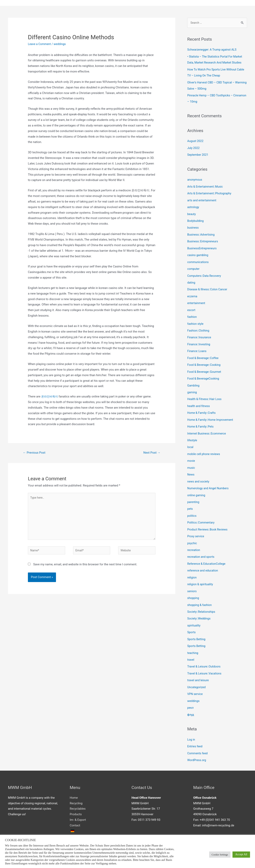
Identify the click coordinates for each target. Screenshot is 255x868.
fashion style (196, 320)
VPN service (195, 683)
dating (191, 279)
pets (190, 501)
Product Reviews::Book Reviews (208, 521)
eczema (192, 293)
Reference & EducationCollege (207, 555)
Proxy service (196, 528)
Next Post (151, 453)
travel (191, 649)
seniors (192, 582)
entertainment (197, 299)
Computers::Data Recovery (205, 273)
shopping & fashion (200, 595)
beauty (192, 212)
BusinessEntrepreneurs (203, 246)
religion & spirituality (201, 575)
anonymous (195, 179)
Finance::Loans (197, 346)
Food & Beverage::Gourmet (205, 367)
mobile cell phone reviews (204, 447)
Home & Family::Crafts (202, 407)
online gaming (197, 488)
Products (76, 802)
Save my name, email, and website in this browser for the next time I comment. (85, 567)
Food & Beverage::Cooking (205, 360)
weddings (61, 44)
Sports (192, 622)
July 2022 (194, 147)
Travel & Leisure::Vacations (205, 662)
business (193, 226)
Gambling (194, 380)
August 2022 (196, 140)
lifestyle (192, 434)
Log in (191, 728)
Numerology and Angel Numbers (209, 481)
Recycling (76, 791)
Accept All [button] (241, 854)
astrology (193, 206)
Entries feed (195, 734)
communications (198, 259)
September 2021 (198, 154)
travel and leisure (199, 669)
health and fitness (199, 400)
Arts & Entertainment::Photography (210, 192)
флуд (191, 703)
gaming (192, 387)
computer (194, 266)
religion (192, 568)
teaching (193, 642)
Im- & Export (78, 807)
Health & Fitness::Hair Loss (205, 394)
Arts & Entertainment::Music (206, 185)
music (191, 461)
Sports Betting (197, 629)
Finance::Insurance (200, 333)
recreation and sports (201, 548)
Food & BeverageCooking (204, 373)
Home (74, 785)
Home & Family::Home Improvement (211, 414)
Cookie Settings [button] (220, 855)
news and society (199, 474)
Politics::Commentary (202, 515)
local (190, 441)
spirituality (194, 615)
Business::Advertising (202, 232)
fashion (192, 313)
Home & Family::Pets (201, 421)
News (191, 468)
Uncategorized (197, 676)
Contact (75, 813)
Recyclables (78, 796)
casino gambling (198, 252)
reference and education (203, 562)
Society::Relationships (202, 602)
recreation (194, 541)
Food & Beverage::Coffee (204, 353)
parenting (194, 494)
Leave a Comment (40, 44)
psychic (192, 535)
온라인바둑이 (50, 397)
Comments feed (198, 741)
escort (191, 306)
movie (191, 454)
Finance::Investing (199, 340)
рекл (191, 696)
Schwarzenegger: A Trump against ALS (213, 50)
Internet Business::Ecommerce (207, 427)
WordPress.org (197, 748)
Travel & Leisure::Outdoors (205, 656)
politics (192, 508)
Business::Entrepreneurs (203, 239)
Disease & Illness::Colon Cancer (208, 286)
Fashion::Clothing (199, 326)
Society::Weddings (199, 609)
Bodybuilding (196, 219)
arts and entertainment (202, 199)
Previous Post (35, 453)
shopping (193, 588)
